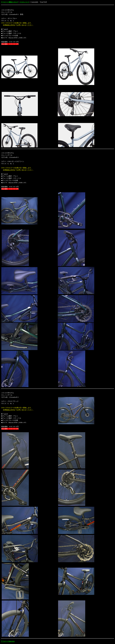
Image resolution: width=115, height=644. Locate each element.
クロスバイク (24, 2)
